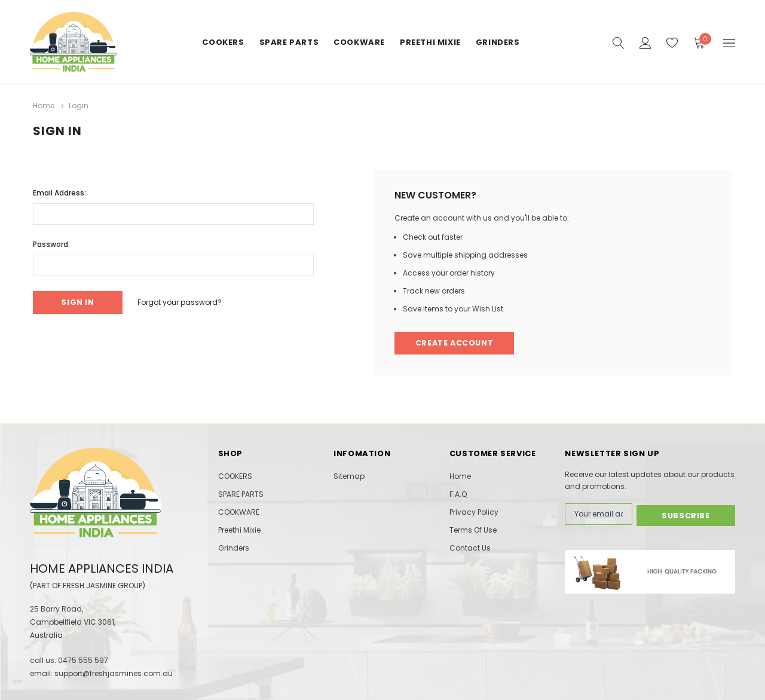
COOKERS (223, 42)
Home (460, 476)
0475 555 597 (83, 660)
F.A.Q (458, 494)
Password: (51, 243)
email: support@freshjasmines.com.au (101, 673)
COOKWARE (359, 42)
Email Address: (59, 192)
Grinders (498, 42)
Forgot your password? (184, 302)
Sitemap (349, 476)
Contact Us (470, 548)
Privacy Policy (474, 512)
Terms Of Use (473, 530)
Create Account (456, 343)
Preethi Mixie (430, 42)
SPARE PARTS (289, 42)
